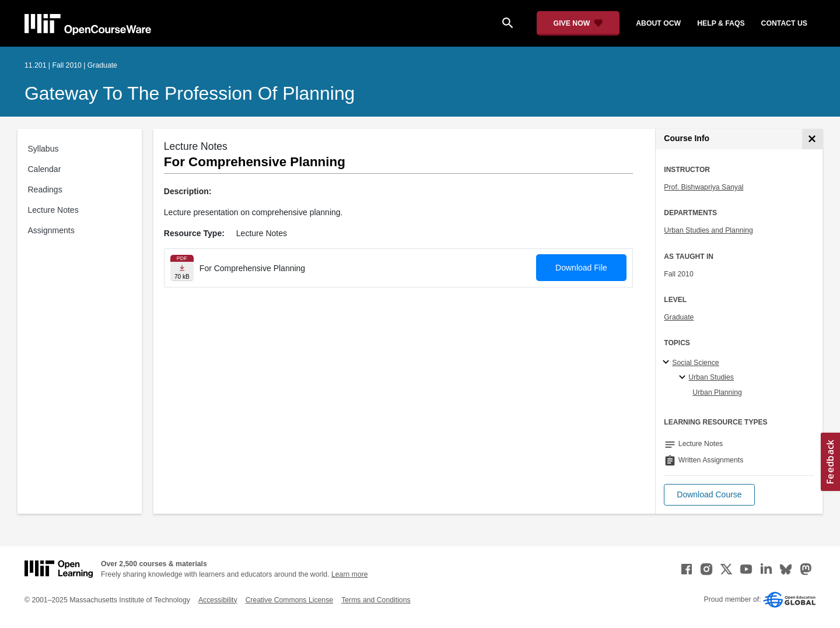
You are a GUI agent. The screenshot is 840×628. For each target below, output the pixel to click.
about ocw (658, 23)
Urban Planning (717, 392)
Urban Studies (711, 377)
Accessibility (218, 600)
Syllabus (43, 149)
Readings (45, 190)
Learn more (350, 574)
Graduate (679, 317)
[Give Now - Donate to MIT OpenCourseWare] (578, 23)
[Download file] (182, 268)
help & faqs (721, 23)
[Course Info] (812, 139)
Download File (581, 268)
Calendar (45, 169)
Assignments (51, 230)
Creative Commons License (289, 600)
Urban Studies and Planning (708, 230)
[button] (709, 495)
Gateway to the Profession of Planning (190, 93)
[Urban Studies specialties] (684, 378)
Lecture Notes (53, 210)
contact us (784, 23)
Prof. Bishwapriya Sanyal (703, 187)
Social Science (695, 363)
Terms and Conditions (376, 600)
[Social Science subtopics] (668, 363)
